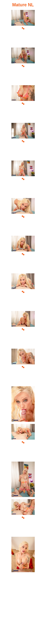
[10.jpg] (23, 367)
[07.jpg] (23, 254)
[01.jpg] (23, 28)
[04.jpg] (23, 141)
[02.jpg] (23, 66)
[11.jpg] (23, 405)
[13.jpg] (23, 480)
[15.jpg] (23, 555)
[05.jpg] (23, 179)
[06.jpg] (23, 217)
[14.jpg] (23, 518)
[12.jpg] (23, 442)
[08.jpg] (23, 292)
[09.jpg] (23, 329)
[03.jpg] (23, 104)
